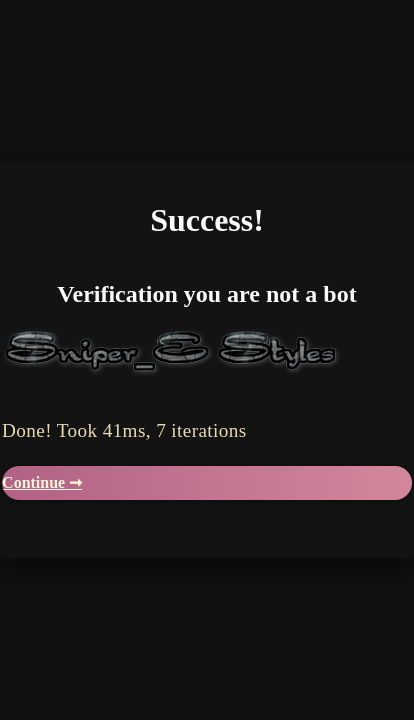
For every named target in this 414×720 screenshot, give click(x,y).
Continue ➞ (42, 482)
